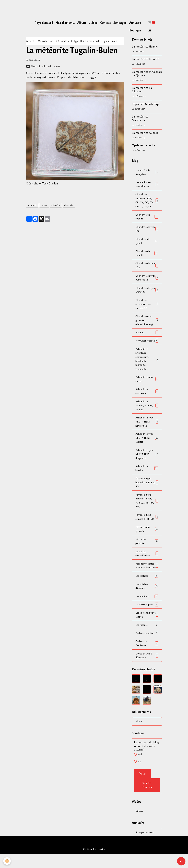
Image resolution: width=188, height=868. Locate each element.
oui (140, 769)
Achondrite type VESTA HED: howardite (147, 429)
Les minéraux (147, 609)
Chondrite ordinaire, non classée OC (147, 306)
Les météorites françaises (147, 172)
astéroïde (56, 205)
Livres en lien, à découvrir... (147, 669)
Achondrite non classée (147, 386)
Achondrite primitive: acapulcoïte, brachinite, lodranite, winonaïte (147, 365)
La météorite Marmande (140, 118)
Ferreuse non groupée (147, 537)
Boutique (135, 30)
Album (82, 23)
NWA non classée (147, 345)
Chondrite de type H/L (147, 230)
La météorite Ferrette (146, 59)
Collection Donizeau (147, 657)
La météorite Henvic (145, 46)
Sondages (120, 23)
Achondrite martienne (147, 398)
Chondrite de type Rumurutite (147, 279)
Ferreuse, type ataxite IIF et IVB (147, 525)
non (140, 775)
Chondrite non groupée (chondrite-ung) (147, 322)
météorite (32, 205)
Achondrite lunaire (147, 476)
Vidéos (93, 23)
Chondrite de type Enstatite (147, 291)
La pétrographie (147, 618)
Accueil (30, 41)
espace (44, 205)
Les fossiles (147, 638)
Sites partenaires (145, 846)
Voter (143, 788)
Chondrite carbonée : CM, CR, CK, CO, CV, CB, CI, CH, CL (147, 201)
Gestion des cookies (94, 863)
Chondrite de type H (70, 41)
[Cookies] (7, 861)
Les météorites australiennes (147, 184)
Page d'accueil (44, 23)
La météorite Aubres (145, 133)
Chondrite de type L (147, 242)
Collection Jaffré (147, 647)
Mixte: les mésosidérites (147, 562)
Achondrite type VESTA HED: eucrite (147, 445)
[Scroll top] (181, 861)
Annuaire (135, 23)
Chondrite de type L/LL (147, 267)
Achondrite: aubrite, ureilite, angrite (147, 412)
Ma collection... (65, 23)
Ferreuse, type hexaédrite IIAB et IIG (147, 490)
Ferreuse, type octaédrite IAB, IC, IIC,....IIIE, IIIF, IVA (147, 509)
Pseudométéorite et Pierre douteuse (147, 576)
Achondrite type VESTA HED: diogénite (147, 461)
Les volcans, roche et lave (147, 628)
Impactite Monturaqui (146, 104)
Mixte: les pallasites (147, 550)
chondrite (69, 205)
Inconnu (147, 334)
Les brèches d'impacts (147, 599)
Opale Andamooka (143, 145)
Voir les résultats (147, 799)
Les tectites (147, 589)
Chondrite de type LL (147, 254)
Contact (105, 23)
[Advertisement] (62, 8)
